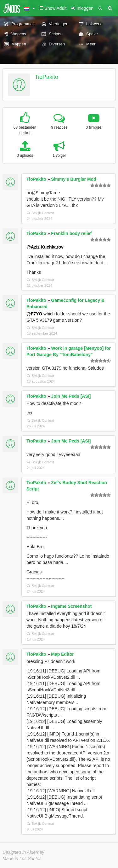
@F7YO (34, 314)
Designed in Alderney (23, 852)
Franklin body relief (71, 233)
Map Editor (62, 654)
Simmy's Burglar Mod (73, 179)
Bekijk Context (40, 213)
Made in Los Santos (22, 859)
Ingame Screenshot (71, 606)
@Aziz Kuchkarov (45, 247)
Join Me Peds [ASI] (71, 396)
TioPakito (47, 77)
